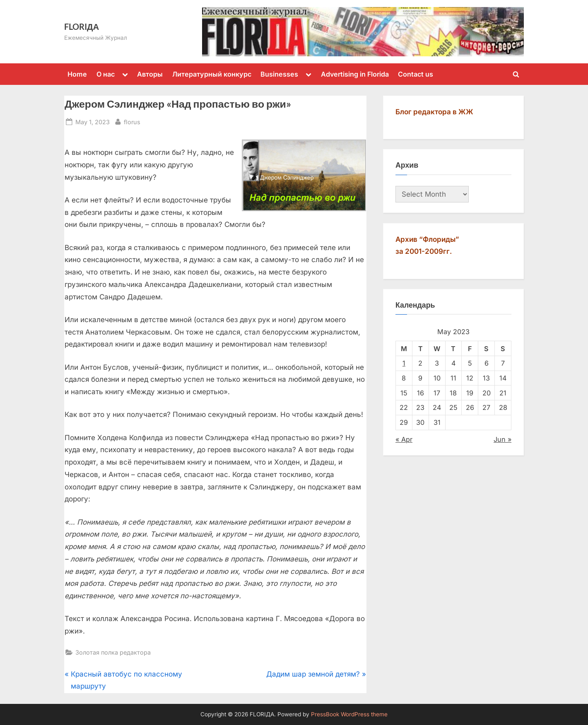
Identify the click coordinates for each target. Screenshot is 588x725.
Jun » (502, 439)
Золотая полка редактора (113, 652)
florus (132, 121)
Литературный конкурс (212, 74)
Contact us (416, 74)
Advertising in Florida (355, 74)
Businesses (279, 74)
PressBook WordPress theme (349, 714)
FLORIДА (82, 26)
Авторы (150, 74)
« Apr (404, 439)
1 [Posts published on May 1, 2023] (404, 363)
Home (77, 74)
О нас (106, 74)
